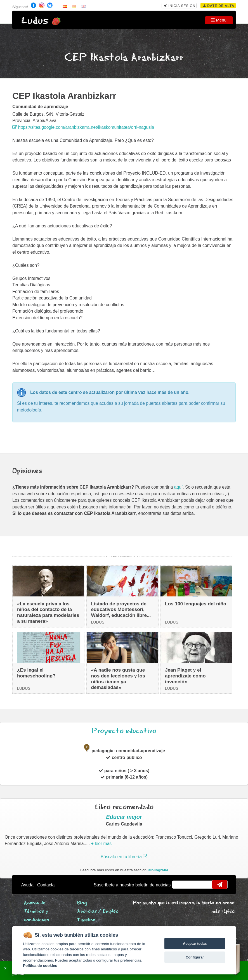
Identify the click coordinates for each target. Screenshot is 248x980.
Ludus (35, 21)
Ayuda (27, 885)
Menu (219, 20)
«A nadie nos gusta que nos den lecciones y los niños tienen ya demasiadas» (118, 679)
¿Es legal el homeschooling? (36, 673)
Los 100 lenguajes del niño (196, 604)
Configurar (195, 957)
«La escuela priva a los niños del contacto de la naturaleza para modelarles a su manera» (48, 612)
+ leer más (101, 844)
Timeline (86, 920)
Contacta (46, 885)
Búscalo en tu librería (124, 857)
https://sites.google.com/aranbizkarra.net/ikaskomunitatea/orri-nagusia (83, 127)
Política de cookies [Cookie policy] (40, 966)
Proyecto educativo (124, 731)
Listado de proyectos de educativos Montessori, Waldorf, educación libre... (121, 609)
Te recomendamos (122, 556)
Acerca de (35, 903)
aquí (178, 487)
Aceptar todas (195, 944)
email (180, 884)
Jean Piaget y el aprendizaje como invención (185, 676)
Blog (82, 903)
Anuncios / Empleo (98, 911)
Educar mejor (124, 817)
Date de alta (219, 6)
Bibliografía (158, 870)
